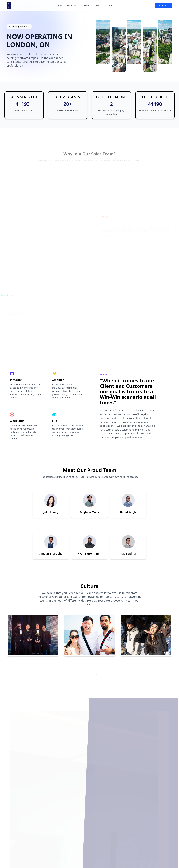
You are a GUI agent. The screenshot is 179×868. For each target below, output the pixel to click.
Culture (109, 5)
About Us (58, 5)
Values (87, 5)
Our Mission (73, 5)
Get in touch (164, 5)
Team (98, 5)
